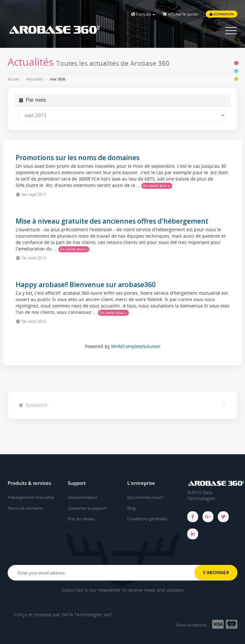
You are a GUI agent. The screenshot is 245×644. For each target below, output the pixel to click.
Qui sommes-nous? (146, 497)
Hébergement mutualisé (31, 497)
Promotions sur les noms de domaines (78, 158)
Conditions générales (147, 519)
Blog (131, 508)
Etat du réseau (81, 519)
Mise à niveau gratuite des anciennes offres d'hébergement (112, 221)
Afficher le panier (180, 14)
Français (143, 14)
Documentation (83, 497)
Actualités (34, 79)
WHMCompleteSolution (136, 346)
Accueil (13, 79)
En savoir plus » (157, 186)
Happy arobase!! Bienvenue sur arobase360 (86, 285)
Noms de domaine (25, 508)
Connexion (222, 14)
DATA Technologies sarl (87, 614)
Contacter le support (87, 508)
